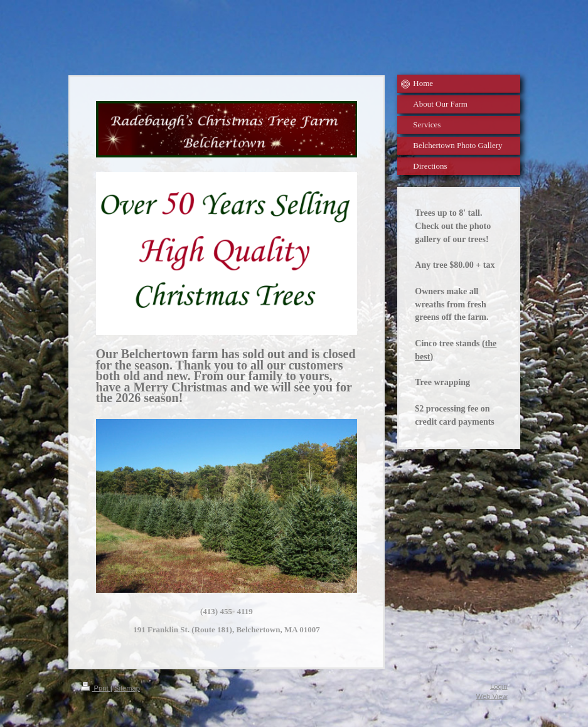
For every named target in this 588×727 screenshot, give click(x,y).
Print (96, 688)
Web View (492, 696)
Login (499, 686)
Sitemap (127, 688)
